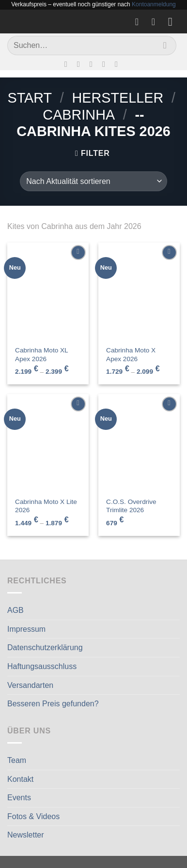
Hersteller (117, 98)
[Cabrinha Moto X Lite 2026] (48, 443)
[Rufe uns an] (106, 64)
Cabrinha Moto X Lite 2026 (46, 506)
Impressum (26, 629)
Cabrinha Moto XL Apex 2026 (41, 355)
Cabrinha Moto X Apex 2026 (131, 355)
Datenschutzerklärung (45, 647)
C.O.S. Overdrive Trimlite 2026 (131, 506)
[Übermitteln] (165, 45)
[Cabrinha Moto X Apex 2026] (139, 291)
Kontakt (20, 779)
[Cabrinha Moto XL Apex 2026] (48, 291)
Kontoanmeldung (154, 4)
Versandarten (30, 685)
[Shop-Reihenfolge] (93, 181)
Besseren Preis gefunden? (53, 704)
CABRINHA (79, 115)
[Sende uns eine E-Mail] (93, 64)
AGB (16, 610)
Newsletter (26, 835)
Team (17, 760)
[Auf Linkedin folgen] (119, 64)
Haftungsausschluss (42, 666)
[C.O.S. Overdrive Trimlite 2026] (139, 443)
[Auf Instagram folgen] (81, 64)
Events (19, 798)
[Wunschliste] (140, 22)
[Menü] (174, 22)
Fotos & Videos (33, 816)
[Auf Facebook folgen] (68, 64)
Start (30, 98)
